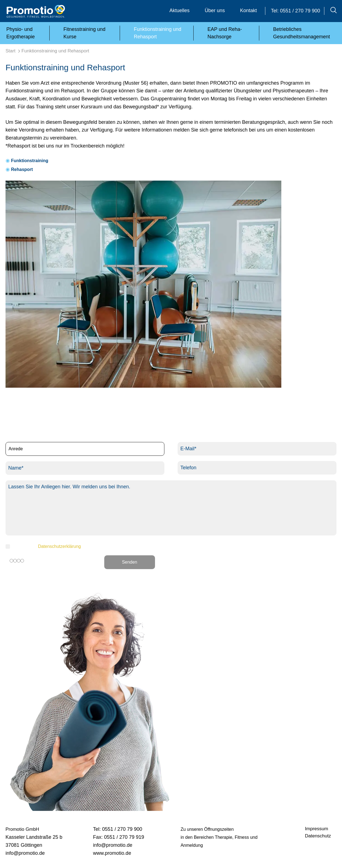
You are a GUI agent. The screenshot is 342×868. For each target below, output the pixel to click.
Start (10, 51)
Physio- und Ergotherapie (21, 33)
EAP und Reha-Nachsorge (225, 33)
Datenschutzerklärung (60, 546)
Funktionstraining (30, 161)
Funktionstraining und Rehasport (157, 33)
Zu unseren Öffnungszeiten (207, 829)
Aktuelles (179, 10)
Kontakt (248, 10)
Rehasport (22, 169)
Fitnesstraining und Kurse (84, 33)
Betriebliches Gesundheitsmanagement (301, 33)
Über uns (215, 10)
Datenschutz (318, 836)
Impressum (317, 829)
